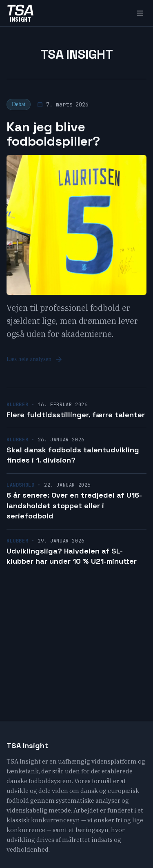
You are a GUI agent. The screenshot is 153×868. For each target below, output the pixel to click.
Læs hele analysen (35, 359)
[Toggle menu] (140, 13)
